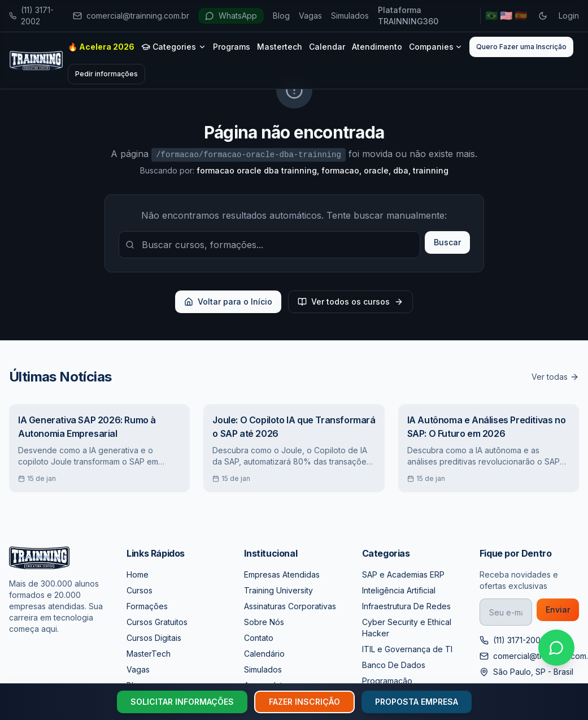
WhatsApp (231, 16)
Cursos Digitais (154, 638)
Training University (278, 590)
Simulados (350, 16)
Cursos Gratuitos (157, 622)
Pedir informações (106, 74)
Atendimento (377, 47)
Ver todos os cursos (350, 302)
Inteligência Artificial (399, 590)
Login (569, 16)
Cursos (140, 590)
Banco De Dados (394, 665)
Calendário (264, 654)
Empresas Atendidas (282, 574)
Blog (281, 16)
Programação (387, 681)
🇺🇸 (506, 16)
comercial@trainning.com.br (131, 16)
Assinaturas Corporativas (290, 606)
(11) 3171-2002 (31, 16)
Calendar (327, 47)
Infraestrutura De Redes (406, 606)
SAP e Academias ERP (403, 574)
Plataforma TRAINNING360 (408, 16)
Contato (259, 638)
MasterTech (149, 654)
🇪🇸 (521, 16)
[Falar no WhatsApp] (556, 648)
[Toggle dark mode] (543, 16)
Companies (436, 47)
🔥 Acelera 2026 (101, 47)
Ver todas (555, 377)
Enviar (558, 610)
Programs (232, 47)
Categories (174, 47)
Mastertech (280, 47)
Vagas (310, 16)
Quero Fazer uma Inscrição (521, 47)
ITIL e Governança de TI (407, 649)
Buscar (447, 242)
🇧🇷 (491, 16)
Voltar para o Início (228, 302)
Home (138, 574)
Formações (147, 606)
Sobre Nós (264, 622)
